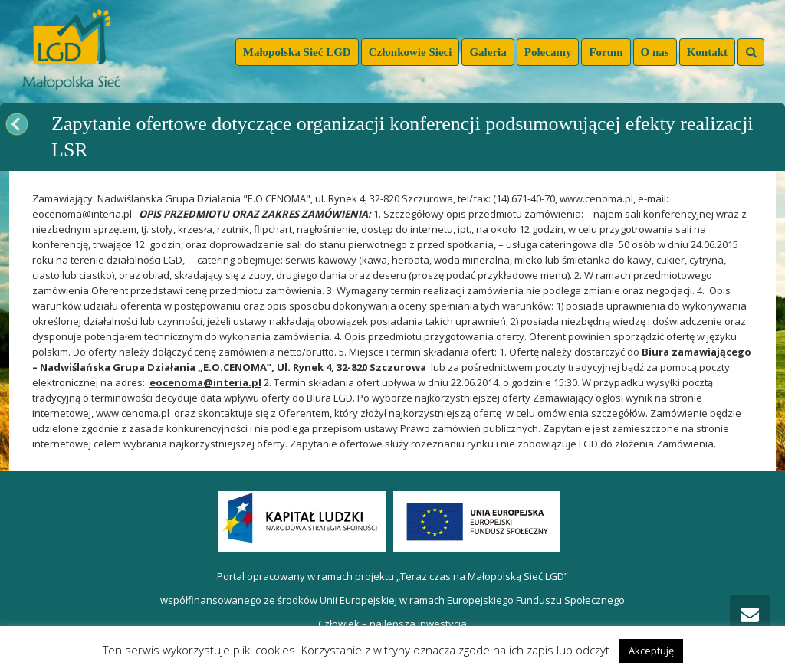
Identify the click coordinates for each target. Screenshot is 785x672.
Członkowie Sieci (411, 52)
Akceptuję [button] (651, 651)
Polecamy (548, 52)
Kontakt (707, 52)
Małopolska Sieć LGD (297, 52)
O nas (655, 52)
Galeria (488, 52)
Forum (606, 52)
